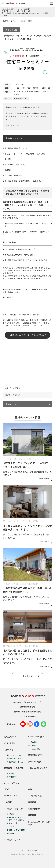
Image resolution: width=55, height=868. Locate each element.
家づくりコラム (11, 796)
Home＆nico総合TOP (13, 809)
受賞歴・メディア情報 (16, 830)
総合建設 (10, 833)
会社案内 (10, 814)
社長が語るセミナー (21, 98)
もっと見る (28, 676)
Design (34, 745)
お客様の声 (11, 777)
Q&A (30, 789)
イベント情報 (10, 743)
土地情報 (8, 802)
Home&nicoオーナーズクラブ (39, 823)
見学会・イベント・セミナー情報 (14, 11)
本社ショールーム (14, 755)
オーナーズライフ (12, 783)
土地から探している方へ (39, 768)
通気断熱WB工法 (35, 755)
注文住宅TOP (10, 737)
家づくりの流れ (35, 762)
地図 (17, 94)
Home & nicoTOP (8, 9)
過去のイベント (12, 404)
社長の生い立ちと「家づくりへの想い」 (28, 335)
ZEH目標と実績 (35, 796)
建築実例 (10, 774)
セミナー (30, 11)
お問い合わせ (34, 809)
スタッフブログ (13, 827)
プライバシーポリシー (28, 850)
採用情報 (32, 815)
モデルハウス (10, 750)
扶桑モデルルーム (14, 759)
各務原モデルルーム (15, 762)
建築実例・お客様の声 (14, 768)
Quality (34, 742)
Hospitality (35, 749)
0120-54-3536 (30, 716)
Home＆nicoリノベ (12, 840)
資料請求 (32, 802)
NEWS (7, 789)
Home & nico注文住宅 (23, 9)
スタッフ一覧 (12, 823)
